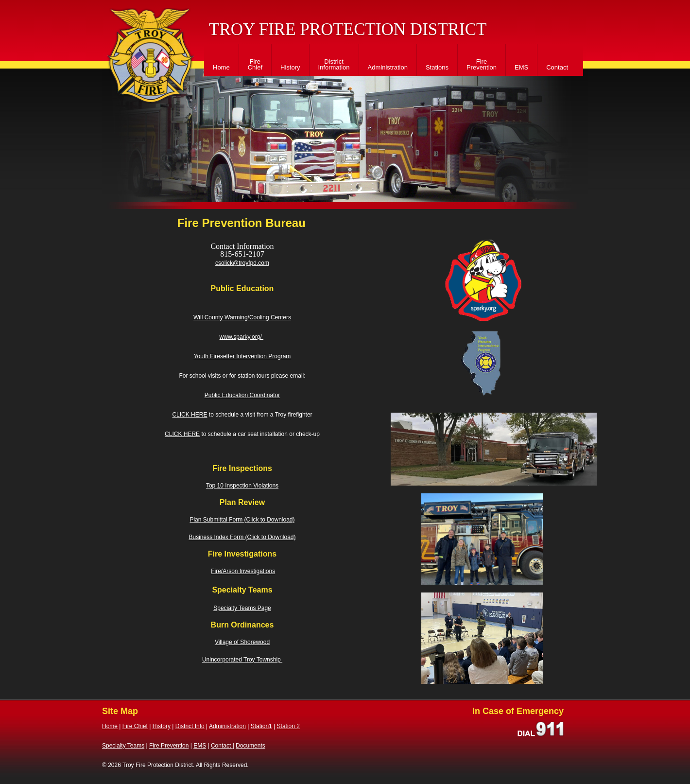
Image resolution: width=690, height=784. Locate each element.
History (290, 67)
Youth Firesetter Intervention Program (242, 356)
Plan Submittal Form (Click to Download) (242, 520)
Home (221, 67)
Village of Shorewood (242, 642)
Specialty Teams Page (242, 608)
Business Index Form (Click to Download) (242, 537)
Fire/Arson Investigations (243, 571)
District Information (334, 64)
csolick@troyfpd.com (242, 263)
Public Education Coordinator (242, 395)
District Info (190, 726)
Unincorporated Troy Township (242, 660)
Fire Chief (255, 64)
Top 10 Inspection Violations (242, 486)
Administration (388, 67)
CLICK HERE (190, 415)
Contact (557, 67)
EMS (521, 67)
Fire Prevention (482, 64)
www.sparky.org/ (241, 337)
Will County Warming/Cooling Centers (242, 317)
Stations (437, 67)
